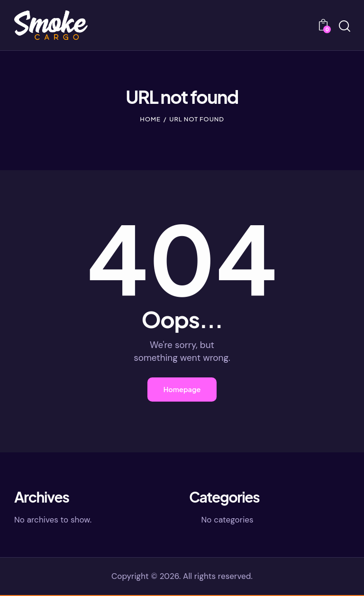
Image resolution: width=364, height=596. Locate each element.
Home (150, 119)
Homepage (182, 390)
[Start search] (344, 27)
